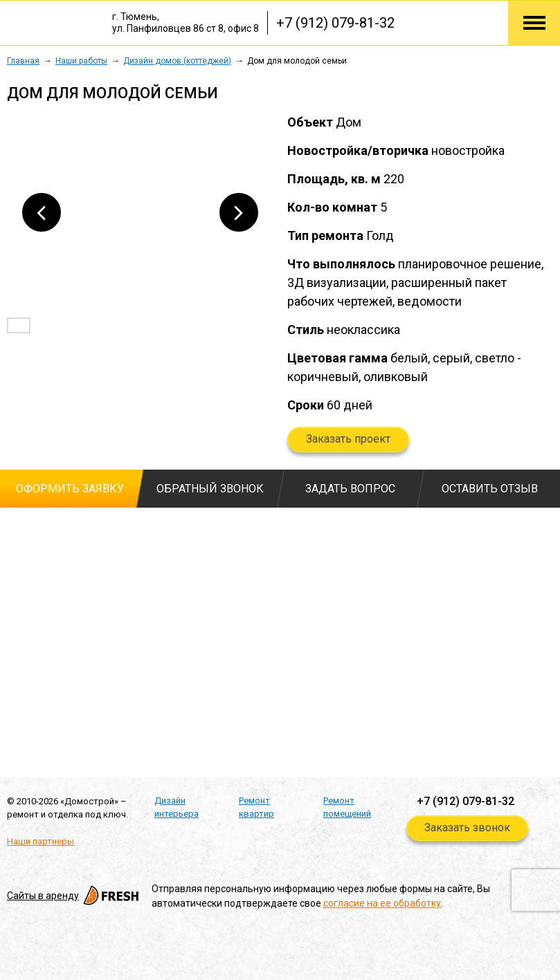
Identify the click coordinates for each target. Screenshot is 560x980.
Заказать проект (348, 439)
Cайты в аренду (74, 896)
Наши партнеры (40, 841)
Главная (23, 61)
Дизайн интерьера (177, 807)
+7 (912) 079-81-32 (335, 23)
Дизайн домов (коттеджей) (177, 61)
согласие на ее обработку (382, 903)
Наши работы (81, 61)
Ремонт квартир (256, 807)
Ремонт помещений (347, 807)
